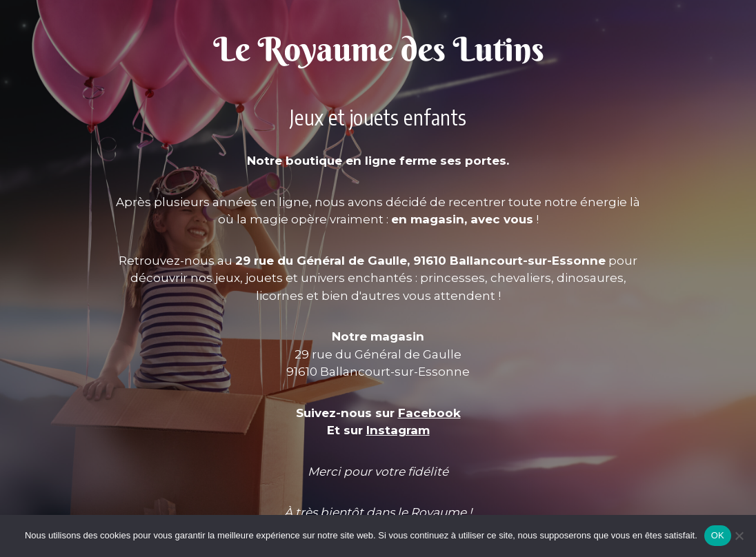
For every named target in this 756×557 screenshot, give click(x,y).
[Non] (739, 536)
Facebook (429, 413)
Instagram (398, 430)
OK (718, 535)
